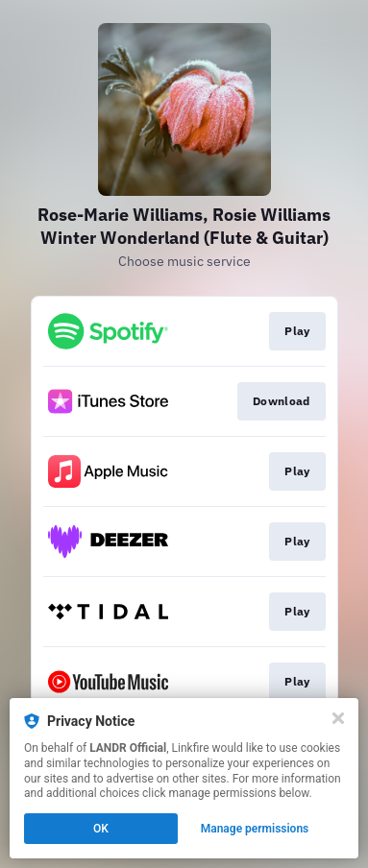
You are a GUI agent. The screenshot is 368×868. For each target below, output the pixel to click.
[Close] (338, 718)
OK (101, 829)
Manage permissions (255, 829)
